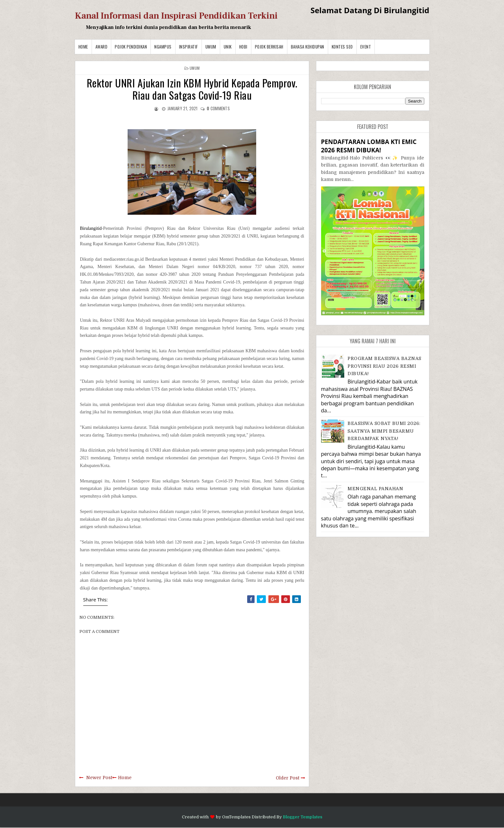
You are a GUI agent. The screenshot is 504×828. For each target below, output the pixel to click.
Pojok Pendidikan (131, 47)
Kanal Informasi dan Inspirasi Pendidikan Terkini (176, 16)
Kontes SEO (342, 47)
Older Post (288, 778)
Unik (228, 47)
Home (83, 47)
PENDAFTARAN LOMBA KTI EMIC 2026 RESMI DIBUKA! (369, 146)
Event (366, 47)
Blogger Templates (303, 817)
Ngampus (163, 47)
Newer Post (99, 778)
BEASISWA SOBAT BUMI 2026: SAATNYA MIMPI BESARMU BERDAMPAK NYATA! (384, 431)
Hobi (243, 47)
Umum (211, 47)
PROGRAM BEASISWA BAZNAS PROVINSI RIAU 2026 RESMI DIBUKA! (384, 366)
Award (102, 47)
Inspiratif (189, 47)
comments (218, 108)
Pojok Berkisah (269, 47)
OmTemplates (236, 817)
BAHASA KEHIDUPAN (308, 47)
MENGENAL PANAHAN (375, 489)
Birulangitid (91, 228)
